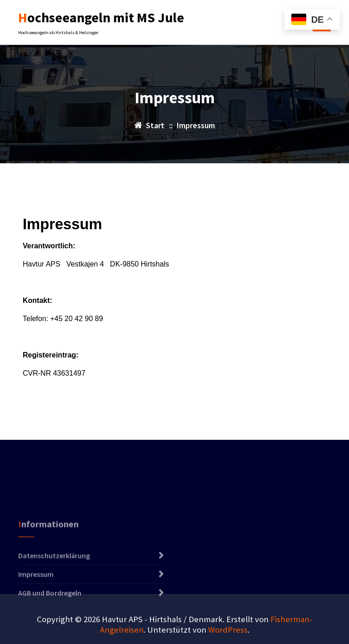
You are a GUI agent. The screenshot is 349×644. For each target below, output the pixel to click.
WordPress (228, 630)
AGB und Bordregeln (50, 608)
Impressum (36, 589)
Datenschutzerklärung (54, 571)
